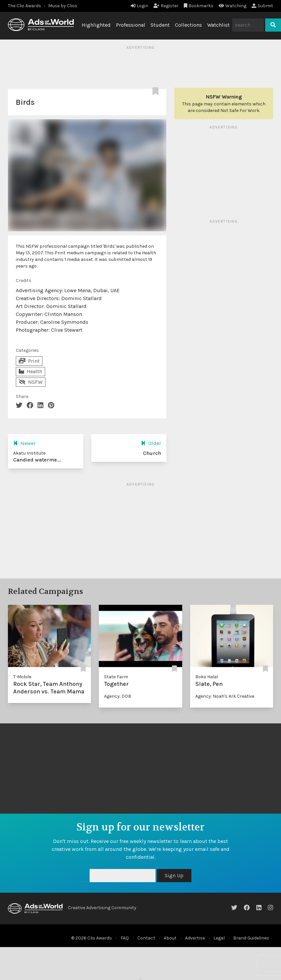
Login (140, 6)
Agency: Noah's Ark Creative (225, 696)
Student (160, 25)
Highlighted (96, 25)
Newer (24, 443)
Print (29, 361)
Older (151, 443)
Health (30, 371)
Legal (219, 938)
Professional (131, 25)
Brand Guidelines (251, 938)
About (170, 938)
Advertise (195, 938)
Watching (233, 6)
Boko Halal (207, 677)
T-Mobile (22, 677)
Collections (188, 25)
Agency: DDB (118, 696)
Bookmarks (199, 6)
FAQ (125, 938)
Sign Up (174, 875)
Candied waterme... (37, 460)
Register (166, 6)
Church (152, 453)
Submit (262, 6)
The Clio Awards (25, 6)
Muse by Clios (63, 6)
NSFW (31, 382)
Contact (146, 938)
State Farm (116, 677)
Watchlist (218, 25)
